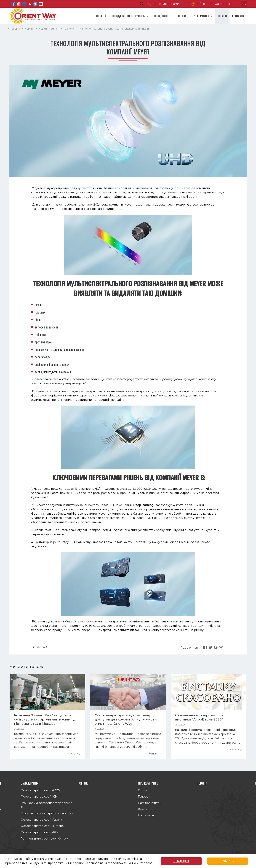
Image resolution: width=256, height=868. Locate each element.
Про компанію (201, 16)
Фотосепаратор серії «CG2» (41, 792)
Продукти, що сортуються (129, 16)
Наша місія (146, 817)
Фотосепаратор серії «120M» (41, 821)
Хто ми (143, 792)
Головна (19, 29)
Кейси (143, 811)
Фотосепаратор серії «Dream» (42, 828)
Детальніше (181, 861)
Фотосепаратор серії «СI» (39, 799)
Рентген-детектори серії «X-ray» (44, 840)
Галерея (144, 799)
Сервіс (182, 16)
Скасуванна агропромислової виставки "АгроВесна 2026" (201, 717)
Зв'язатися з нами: (166, 4)
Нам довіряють (149, 805)
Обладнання (162, 16)
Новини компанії (52, 29)
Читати (75, 753)
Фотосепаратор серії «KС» (40, 834)
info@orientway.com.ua (214, 4)
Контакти (238, 16)
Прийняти (228, 861)
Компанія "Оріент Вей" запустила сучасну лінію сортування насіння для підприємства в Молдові (47, 720)
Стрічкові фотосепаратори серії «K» (47, 815)
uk (244, 4)
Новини (222, 16)
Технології (100, 16)
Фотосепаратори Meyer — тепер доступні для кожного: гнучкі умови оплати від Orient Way (126, 720)
